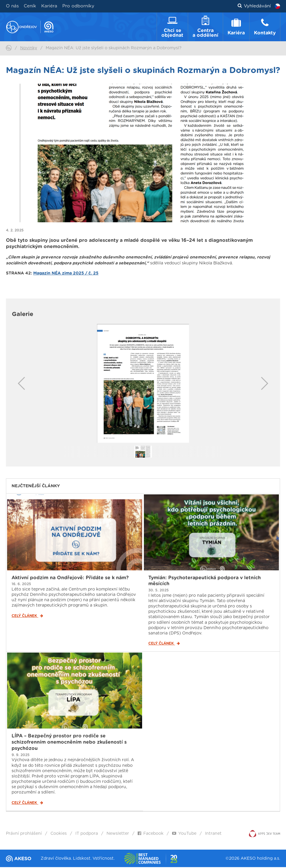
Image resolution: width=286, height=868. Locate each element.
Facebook (151, 834)
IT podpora (87, 834)
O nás (12, 6)
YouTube (184, 834)
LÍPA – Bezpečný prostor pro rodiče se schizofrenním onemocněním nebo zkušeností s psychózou (69, 743)
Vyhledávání (254, 6)
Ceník (30, 6)
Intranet (213, 834)
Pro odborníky (78, 6)
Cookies (59, 834)
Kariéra (49, 6)
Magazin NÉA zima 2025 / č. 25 (66, 274)
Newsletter (118, 834)
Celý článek (27, 617)
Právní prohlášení (24, 834)
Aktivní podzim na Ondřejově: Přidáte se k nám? (70, 578)
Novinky (29, 49)
